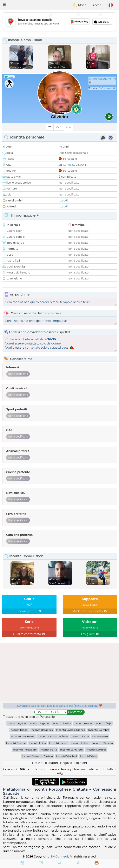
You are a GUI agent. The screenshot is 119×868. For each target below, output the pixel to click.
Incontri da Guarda (23, 736)
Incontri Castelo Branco (71, 730)
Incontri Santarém (71, 750)
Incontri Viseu (89, 756)
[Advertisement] (59, 22)
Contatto (108, 769)
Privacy (66, 769)
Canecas (69, 165)
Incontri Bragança (42, 730)
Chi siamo (52, 769)
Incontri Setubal (96, 750)
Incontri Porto (48, 750)
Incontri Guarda (16, 743)
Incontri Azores (83, 723)
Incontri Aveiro (62, 723)
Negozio (66, 763)
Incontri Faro (100, 736)
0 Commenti (107, 88)
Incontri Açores (17, 723)
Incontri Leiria (37, 743)
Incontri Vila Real (67, 756)
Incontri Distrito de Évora (53, 736)
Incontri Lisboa (58, 743)
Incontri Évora (80, 736)
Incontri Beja (103, 723)
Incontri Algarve (39, 723)
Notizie (37, 763)
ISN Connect (59, 856)
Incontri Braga (19, 730)
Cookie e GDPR (14, 769)
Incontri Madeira (103, 743)
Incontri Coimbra (99, 730)
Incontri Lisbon (80, 743)
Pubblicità (35, 769)
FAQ (59, 773)
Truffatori (51, 763)
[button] (4, 5)
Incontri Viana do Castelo (37, 756)
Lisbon (81, 165)
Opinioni (81, 763)
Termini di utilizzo (87, 769)
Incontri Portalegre (25, 750)
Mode (80, 5)
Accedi (97, 5)
